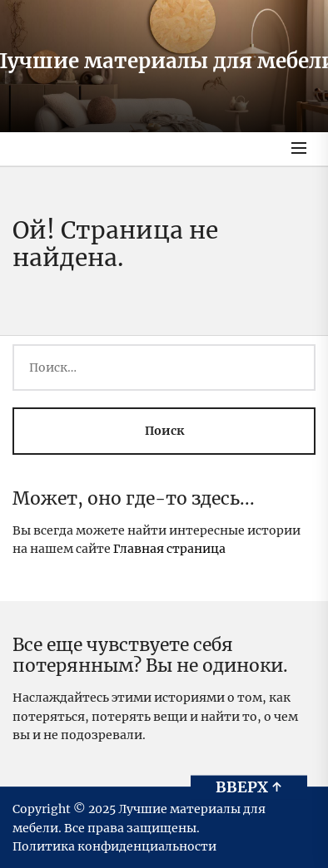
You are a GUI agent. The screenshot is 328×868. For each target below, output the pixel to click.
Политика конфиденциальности (114, 846)
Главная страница (169, 549)
